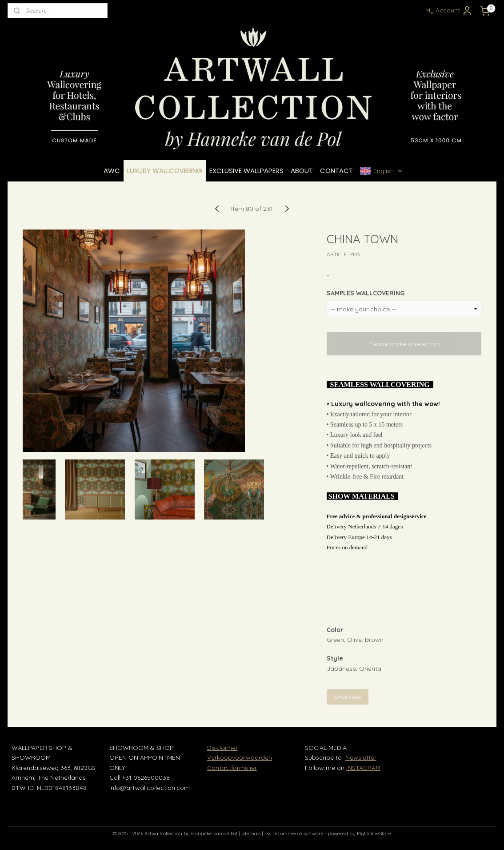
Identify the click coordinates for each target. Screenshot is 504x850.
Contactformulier (232, 768)
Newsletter (361, 757)
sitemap (251, 834)
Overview (348, 697)
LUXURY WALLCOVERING (165, 171)
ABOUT (302, 171)
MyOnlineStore (374, 834)
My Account (449, 11)
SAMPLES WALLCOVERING (366, 293)
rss (268, 834)
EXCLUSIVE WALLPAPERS (246, 171)
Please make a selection (404, 344)
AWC (112, 171)
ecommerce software (299, 834)
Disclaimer (222, 748)
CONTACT (336, 171)
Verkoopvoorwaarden (240, 757)
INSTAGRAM (363, 768)
